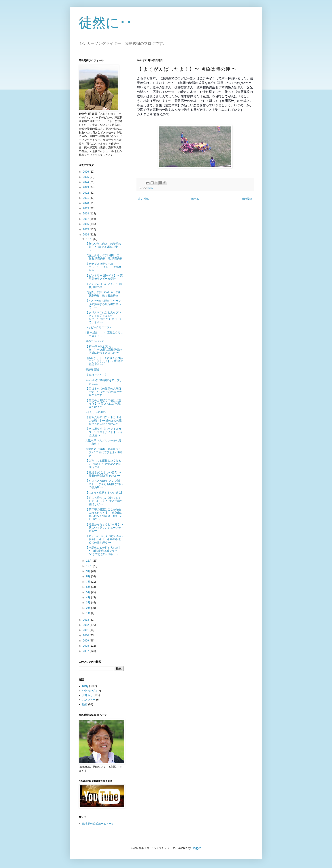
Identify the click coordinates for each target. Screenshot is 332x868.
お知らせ (87, 695)
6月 (89, 587)
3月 (89, 603)
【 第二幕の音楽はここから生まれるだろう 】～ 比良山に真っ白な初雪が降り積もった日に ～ (104, 514)
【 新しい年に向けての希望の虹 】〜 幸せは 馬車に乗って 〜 (104, 247)
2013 (86, 620)
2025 (86, 177)
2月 (89, 608)
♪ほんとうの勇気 (96, 412)
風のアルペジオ (95, 341)
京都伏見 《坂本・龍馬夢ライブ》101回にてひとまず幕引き (104, 452)
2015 (86, 229)
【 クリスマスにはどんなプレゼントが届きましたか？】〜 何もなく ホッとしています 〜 (104, 317)
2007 (86, 651)
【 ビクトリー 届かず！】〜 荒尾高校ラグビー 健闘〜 (104, 277)
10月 (89, 566)
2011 (86, 630)
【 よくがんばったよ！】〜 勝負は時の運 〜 (104, 286)
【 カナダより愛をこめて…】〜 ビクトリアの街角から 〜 (104, 267)
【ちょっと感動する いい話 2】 (104, 493)
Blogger (196, 848)
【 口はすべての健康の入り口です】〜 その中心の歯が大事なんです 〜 (104, 392)
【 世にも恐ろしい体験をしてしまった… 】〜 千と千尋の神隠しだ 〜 (104, 501)
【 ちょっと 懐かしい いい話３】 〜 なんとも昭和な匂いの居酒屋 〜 (104, 484)
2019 (86, 208)
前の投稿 (247, 199)
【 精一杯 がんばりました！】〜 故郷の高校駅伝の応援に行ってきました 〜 (104, 350)
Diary (150, 188)
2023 (86, 187)
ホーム (195, 199)
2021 (86, 198)
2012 (86, 625)
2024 (86, 182)
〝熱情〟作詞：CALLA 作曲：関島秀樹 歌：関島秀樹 (104, 294)
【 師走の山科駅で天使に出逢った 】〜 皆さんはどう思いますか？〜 (104, 404)
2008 (86, 646)
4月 (89, 597)
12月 (89, 239)
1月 (89, 613)
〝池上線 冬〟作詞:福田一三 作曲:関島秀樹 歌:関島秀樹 (104, 257)
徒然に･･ (106, 23)
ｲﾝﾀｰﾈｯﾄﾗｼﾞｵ (89, 691)
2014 (86, 235)
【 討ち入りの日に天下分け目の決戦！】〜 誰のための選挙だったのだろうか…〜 (104, 420)
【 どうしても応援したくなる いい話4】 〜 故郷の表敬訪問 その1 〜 (103, 464)
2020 (86, 203)
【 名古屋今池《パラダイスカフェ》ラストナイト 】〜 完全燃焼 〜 (104, 432)
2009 (86, 641)
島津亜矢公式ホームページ (98, 824)
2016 (86, 224)
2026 (86, 172)
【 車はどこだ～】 (97, 375)
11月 (89, 561)
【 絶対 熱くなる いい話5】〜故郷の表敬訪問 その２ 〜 (103, 474)
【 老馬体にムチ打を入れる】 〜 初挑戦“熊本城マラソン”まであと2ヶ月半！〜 (103, 551)
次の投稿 (143, 199)
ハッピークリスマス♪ (98, 327)
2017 (86, 219)
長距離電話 (92, 370)
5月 (89, 592)
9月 (89, 571)
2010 (86, 635)
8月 (89, 576)
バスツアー (89, 700)
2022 (86, 193)
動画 (85, 704)
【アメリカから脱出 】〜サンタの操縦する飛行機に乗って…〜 (103, 304)
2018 (86, 214)
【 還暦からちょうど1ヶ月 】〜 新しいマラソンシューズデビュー (104, 528)
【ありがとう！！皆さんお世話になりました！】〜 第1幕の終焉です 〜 (104, 361)
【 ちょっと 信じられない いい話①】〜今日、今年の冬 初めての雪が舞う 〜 (104, 539)
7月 (89, 582)
